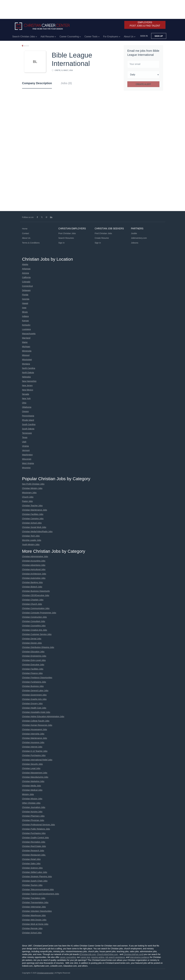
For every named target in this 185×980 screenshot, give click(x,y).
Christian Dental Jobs (32, 639)
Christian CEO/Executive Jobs (36, 595)
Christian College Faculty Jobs (36, 721)
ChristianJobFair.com (133, 954)
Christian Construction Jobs (34, 617)
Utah (24, 442)
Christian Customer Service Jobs (37, 634)
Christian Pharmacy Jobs (33, 816)
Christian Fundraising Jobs (34, 682)
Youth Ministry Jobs (31, 544)
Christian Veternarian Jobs (34, 907)
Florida (25, 295)
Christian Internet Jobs (32, 747)
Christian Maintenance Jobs (35, 510)
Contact (26, 233)
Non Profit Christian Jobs (33, 484)
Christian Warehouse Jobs (34, 915)
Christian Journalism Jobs (34, 807)
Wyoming (26, 468)
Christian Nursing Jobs (32, 812)
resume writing (98, 957)
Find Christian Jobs (103, 233)
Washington (27, 455)
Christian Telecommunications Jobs (38, 889)
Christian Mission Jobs (32, 799)
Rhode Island (28, 420)
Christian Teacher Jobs (32, 506)
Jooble (134, 233)
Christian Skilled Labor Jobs (35, 872)
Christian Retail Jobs (31, 859)
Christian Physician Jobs (33, 820)
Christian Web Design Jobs (34, 920)
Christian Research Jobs (33, 851)
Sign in (144, 36)
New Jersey (27, 385)
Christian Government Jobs (34, 695)
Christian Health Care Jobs (34, 708)
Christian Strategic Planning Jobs (37, 876)
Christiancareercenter (45, 973)
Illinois (25, 312)
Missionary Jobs (29, 493)
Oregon (26, 411)
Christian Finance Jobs (32, 673)
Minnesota (27, 351)
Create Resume (102, 238)
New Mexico (28, 390)
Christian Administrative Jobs (35, 556)
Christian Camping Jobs (33, 519)
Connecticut (27, 286)
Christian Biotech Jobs (32, 587)
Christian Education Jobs (33, 652)
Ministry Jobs (28, 794)
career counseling (68, 957)
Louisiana (26, 329)
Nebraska (26, 377)
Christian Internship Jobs (33, 734)
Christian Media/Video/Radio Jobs (37, 532)
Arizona (26, 273)
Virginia (25, 446)
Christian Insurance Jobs (33, 742)
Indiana (25, 316)
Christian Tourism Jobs (32, 885)
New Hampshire (29, 381)
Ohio (24, 403)
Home (25, 229)
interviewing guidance (140, 957)
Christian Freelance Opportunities (37, 678)
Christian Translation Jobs (34, 898)
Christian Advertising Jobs (34, 565)
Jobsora (135, 243)
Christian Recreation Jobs (34, 842)
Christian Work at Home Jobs (35, 924)
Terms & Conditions (31, 243)
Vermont (26, 450)
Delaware (26, 290)
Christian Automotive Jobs (34, 578)
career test (85, 957)
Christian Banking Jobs (32, 582)
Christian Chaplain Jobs (33, 600)
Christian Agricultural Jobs (34, 569)
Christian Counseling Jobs (34, 626)
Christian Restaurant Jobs (34, 855)
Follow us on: (28, 217)
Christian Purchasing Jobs (34, 755)
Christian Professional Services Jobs (39, 825)
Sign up (159, 36)
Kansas (26, 321)
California (26, 277)
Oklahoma (27, 407)
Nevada (26, 394)
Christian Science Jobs (32, 868)
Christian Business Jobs (33, 686)
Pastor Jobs (27, 501)
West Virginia (28, 463)
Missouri (26, 355)
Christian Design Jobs (32, 643)
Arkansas (26, 269)
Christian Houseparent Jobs (35, 729)
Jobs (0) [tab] (66, 83)
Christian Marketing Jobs (33, 781)
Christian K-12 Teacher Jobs (35, 751)
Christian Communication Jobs (36, 608)
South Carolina (29, 424)
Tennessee (27, 433)
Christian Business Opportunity (36, 591)
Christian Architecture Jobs (34, 574)
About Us (26, 238)
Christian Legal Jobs (31, 768)
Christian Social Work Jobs (34, 527)
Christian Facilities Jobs (33, 514)
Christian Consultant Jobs (34, 621)
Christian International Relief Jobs (37, 760)
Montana (26, 364)
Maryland (26, 338)
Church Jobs (28, 497)
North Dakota (28, 373)
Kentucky (26, 325)
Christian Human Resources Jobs (37, 725)
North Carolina (29, 368)
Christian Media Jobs (32, 786)
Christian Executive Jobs (33, 665)
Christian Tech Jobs (31, 536)
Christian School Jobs (32, 523)
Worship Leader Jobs (32, 540)
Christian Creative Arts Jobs (35, 630)
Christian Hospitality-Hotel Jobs (36, 712)
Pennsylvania (28, 416)
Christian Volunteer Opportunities (37, 911)
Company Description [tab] (37, 83)
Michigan (26, 347)
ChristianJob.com (88, 954)
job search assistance (115, 957)
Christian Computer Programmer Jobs (39, 613)
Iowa (24, 308)
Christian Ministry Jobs (32, 488)
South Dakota (28, 429)
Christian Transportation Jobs (35, 902)
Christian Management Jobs (35, 773)
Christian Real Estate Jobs (34, 846)
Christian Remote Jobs (32, 928)
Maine (25, 342)
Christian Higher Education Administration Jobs (43, 716)
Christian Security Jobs (32, 764)
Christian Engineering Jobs (34, 656)
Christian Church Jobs (32, 604)
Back (26, 46)
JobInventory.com (139, 238)
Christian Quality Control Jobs (35, 838)
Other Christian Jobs (31, 803)
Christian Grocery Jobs (32, 704)
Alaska (25, 264)
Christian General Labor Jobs (35, 691)
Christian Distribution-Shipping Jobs (38, 647)
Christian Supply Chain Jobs (35, 881)
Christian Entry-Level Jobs (34, 660)
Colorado (26, 282)
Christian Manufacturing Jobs (35, 777)
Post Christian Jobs (67, 233)
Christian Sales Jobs (31, 864)
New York (26, 398)
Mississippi (27, 360)
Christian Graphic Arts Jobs (34, 699)
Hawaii (25, 303)
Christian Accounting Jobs (34, 561)
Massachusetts (29, 334)
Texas (25, 437)
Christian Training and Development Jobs (41, 894)
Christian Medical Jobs (32, 790)
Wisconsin (27, 459)
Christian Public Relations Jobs (36, 829)
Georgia (26, 299)
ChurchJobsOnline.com (108, 954)
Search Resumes (66, 238)
